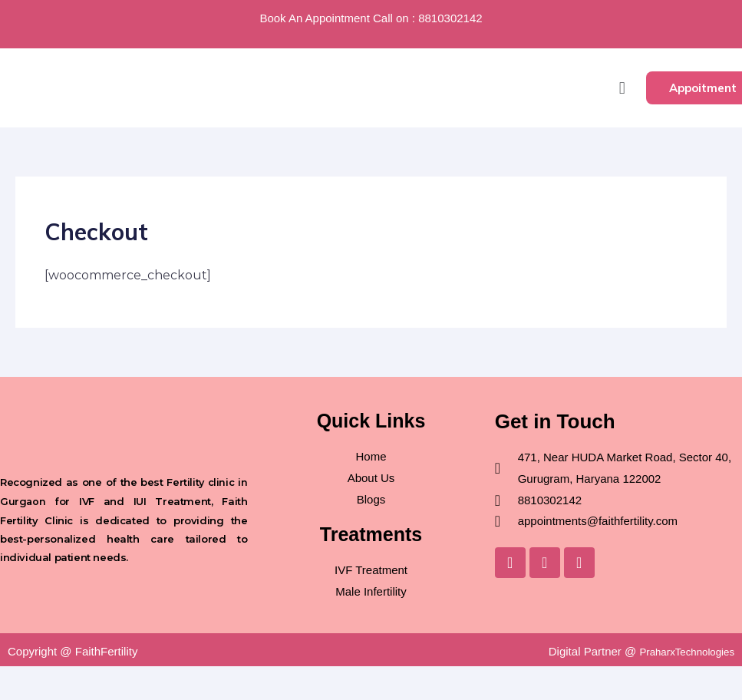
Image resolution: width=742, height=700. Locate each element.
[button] (622, 88)
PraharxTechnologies (681, 651)
